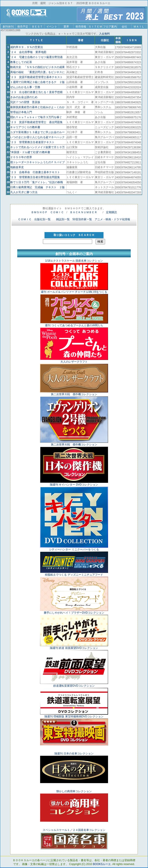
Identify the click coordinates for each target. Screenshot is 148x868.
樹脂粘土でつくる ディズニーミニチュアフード (74, 575)
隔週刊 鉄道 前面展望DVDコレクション (74, 648)
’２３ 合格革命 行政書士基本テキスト (35, 172)
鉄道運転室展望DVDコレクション (74, 686)
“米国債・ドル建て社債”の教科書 (30, 152)
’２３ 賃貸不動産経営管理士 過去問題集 (36, 122)
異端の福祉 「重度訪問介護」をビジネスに (37, 72)
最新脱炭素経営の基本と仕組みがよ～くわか (37, 107)
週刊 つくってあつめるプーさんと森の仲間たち (74, 325)
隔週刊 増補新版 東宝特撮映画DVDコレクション (74, 716)
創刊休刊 (8, 27)
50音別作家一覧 (82, 219)
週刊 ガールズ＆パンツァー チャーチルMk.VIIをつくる (74, 292)
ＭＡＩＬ (139, 27)
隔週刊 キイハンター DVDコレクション (74, 485)
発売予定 (23, 27)
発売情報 (81, 27)
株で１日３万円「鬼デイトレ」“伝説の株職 (37, 182)
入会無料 (104, 34)
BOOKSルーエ (102, 864)
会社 (124, 27)
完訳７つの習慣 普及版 (25, 102)
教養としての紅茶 (21, 62)
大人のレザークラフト (74, 362)
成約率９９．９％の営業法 (27, 47)
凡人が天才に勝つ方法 (24, 192)
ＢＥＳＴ (37, 27)
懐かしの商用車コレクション (74, 791)
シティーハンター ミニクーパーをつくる (74, 549)
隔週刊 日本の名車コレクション (74, 754)
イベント (52, 27)
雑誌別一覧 (63, 219)
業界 (66, 27)
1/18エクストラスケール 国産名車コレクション (74, 261)
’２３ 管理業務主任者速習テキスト (32, 142)
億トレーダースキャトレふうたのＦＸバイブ (37, 162)
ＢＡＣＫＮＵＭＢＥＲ (84, 212)
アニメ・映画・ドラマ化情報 (112, 219)
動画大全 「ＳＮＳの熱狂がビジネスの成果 (37, 67)
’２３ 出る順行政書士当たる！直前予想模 (36, 92)
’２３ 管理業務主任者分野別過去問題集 (35, 177)
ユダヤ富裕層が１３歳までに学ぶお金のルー (37, 132)
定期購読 (111, 212)
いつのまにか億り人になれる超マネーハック (37, 137)
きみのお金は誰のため (24, 97)
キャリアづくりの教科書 (25, 127)
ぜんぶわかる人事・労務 (25, 87)
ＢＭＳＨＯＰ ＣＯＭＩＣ (47, 212)
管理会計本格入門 (21, 112)
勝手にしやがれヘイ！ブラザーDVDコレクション (74, 613)
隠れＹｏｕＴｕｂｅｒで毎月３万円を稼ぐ (36, 117)
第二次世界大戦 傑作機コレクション (74, 394)
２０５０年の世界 (21, 157)
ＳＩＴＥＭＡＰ (95, 27)
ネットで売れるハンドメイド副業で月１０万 (37, 147)
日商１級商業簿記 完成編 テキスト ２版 (37, 187)
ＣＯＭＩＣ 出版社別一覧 (34, 219)
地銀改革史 (17, 167)
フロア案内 (110, 27)
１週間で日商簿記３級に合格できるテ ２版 (37, 82)
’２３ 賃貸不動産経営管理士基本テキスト (36, 77)
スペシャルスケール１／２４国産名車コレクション (74, 830)
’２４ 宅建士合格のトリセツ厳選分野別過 (36, 57)
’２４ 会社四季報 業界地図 (28, 52)
